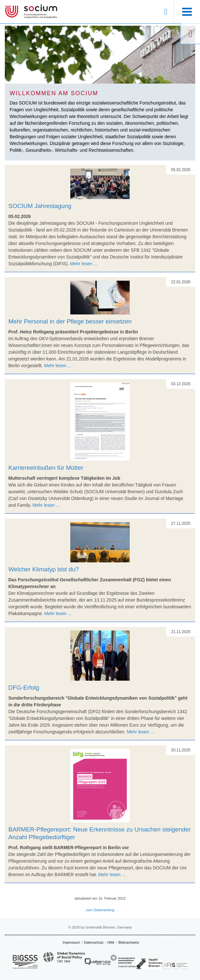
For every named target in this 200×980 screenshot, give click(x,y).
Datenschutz (94, 942)
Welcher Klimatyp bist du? (43, 569)
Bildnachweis (129, 942)
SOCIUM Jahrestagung (40, 206)
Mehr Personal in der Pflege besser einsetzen (70, 321)
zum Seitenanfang (100, 910)
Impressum (71, 942)
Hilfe (111, 942)
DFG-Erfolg (24, 688)
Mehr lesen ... (84, 264)
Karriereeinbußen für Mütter (46, 468)
